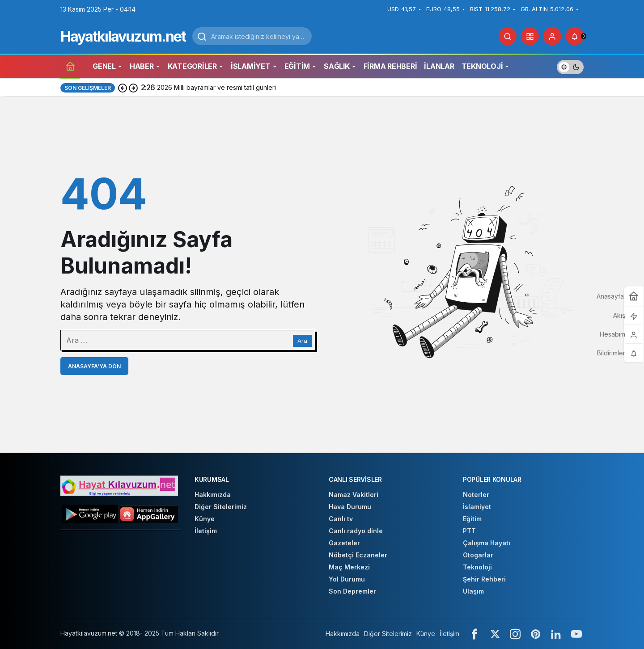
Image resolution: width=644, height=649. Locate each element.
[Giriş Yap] (552, 36)
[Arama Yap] (508, 36)
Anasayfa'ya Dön (94, 366)
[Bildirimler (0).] (575, 36)
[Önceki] (123, 88)
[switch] (570, 66)
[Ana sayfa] (70, 66)
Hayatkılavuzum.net (123, 36)
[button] (530, 36)
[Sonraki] (133, 88)
